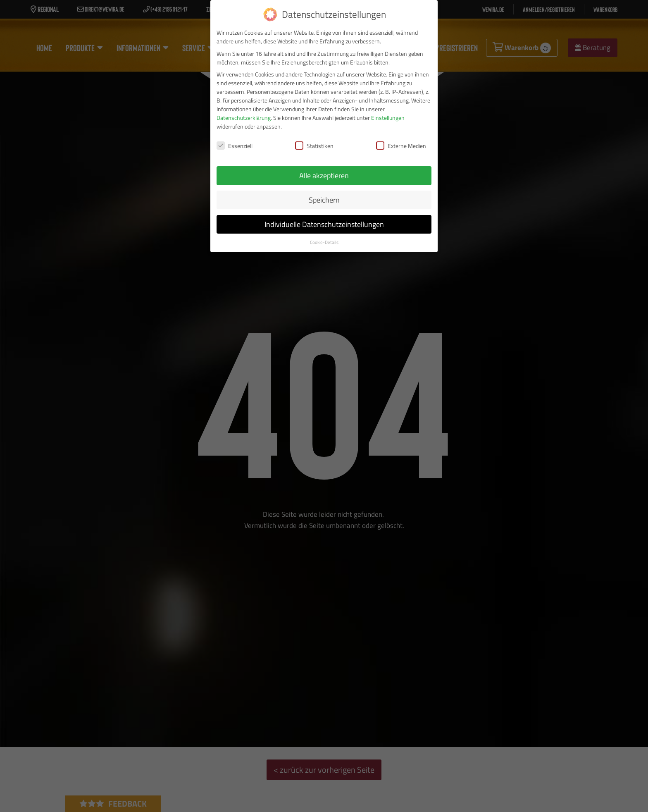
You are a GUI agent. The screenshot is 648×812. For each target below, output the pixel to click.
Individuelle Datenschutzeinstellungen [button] (324, 221)
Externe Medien (401, 142)
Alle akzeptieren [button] (324, 172)
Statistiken (314, 142)
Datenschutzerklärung (244, 114)
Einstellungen (388, 114)
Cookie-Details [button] (324, 239)
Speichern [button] (324, 197)
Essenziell (235, 142)
